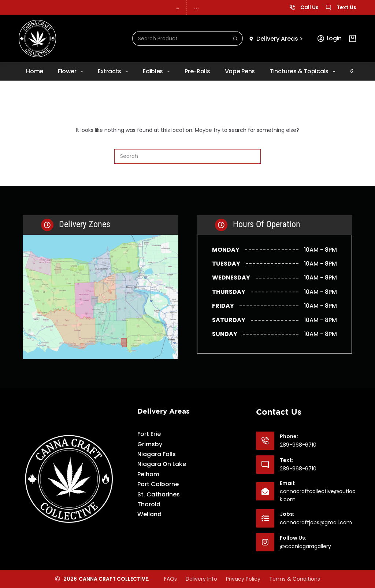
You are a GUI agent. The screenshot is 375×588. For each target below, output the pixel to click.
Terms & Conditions (295, 579)
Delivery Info (201, 579)
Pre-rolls (197, 71)
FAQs (170, 579)
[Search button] (235, 38)
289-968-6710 (298, 445)
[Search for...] (180, 38)
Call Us (309, 7)
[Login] (330, 38)
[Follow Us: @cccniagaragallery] (265, 542)
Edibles (158, 71)
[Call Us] (292, 7)
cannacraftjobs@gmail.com (316, 522)
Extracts (114, 71)
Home (35, 71)
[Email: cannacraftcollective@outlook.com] (265, 491)
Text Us (346, 7)
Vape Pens (240, 71)
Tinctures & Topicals (304, 71)
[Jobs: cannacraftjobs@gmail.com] (265, 518)
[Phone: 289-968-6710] (265, 441)
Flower (72, 71)
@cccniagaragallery (305, 546)
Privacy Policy (243, 579)
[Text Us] (328, 7)
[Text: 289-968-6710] (265, 465)
